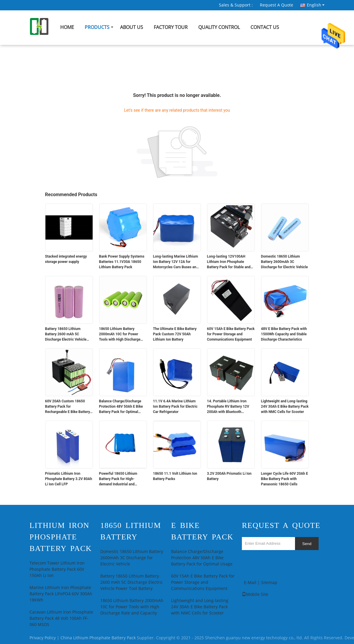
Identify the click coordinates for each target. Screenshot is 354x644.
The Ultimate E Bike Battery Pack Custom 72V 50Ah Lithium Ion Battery (175, 334)
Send (307, 544)
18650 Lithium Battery (131, 531)
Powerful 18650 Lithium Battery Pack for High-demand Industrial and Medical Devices (118, 479)
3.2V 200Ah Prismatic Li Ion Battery (229, 476)
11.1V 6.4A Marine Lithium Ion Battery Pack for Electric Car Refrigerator (175, 406)
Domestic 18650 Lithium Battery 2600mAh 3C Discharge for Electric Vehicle (285, 262)
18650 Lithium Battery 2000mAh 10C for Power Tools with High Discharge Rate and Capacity (120, 334)
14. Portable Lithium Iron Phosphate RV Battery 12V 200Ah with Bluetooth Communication (228, 407)
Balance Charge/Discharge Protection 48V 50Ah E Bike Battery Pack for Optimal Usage (121, 407)
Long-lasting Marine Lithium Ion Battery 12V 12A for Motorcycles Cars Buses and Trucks (176, 262)
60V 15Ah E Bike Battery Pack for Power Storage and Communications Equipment (231, 334)
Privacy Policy (43, 638)
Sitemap (269, 583)
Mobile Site (255, 595)
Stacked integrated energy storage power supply (66, 259)
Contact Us (265, 27)
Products (97, 27)
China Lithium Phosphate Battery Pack (98, 638)
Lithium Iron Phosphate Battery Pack (61, 537)
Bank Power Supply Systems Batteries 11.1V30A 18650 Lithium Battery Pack (122, 262)
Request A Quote (277, 5)
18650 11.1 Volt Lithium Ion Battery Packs (175, 476)
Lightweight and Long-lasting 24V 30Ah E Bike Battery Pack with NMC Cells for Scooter (285, 406)
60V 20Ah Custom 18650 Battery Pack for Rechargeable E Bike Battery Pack (68, 407)
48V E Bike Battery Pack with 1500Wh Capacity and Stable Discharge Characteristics (284, 334)
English (316, 5)
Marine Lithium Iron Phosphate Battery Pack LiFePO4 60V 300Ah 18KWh (61, 594)
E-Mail (250, 583)
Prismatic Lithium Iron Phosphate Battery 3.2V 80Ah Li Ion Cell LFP (69, 479)
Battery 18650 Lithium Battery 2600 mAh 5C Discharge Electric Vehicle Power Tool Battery (66, 334)
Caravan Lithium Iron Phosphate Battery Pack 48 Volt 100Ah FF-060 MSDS (61, 618)
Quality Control (219, 27)
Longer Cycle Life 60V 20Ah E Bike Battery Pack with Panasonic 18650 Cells (285, 479)
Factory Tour (171, 27)
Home (67, 27)
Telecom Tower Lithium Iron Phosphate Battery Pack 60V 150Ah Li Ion (57, 569)
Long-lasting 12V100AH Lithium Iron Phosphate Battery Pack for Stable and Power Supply (229, 262)
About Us (132, 27)
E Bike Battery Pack (202, 531)
